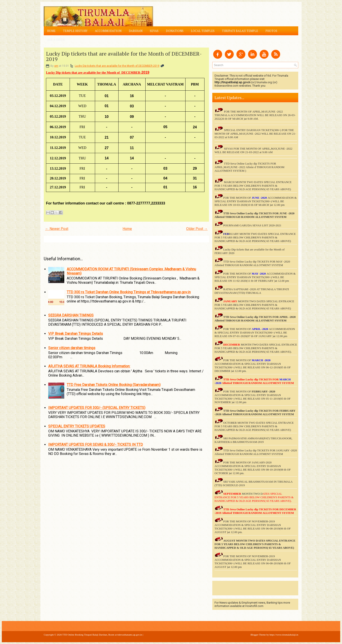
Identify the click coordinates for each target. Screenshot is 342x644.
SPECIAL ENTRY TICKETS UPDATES (77, 426)
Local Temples (203, 31)
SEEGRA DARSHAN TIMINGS (71, 315)
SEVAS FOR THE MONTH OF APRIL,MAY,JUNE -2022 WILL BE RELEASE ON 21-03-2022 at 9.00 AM (253, 150)
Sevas (154, 31)
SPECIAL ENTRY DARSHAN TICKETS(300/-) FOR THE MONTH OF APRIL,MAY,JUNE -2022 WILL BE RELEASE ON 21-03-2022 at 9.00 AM (255, 134)
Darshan (136, 31)
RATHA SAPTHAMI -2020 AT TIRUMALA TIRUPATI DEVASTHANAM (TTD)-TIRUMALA (252, 291)
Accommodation (108, 31)
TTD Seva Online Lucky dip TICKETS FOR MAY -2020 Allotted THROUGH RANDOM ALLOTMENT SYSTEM (252, 263)
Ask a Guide (56, 40)
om (56, 66)
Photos (271, 31)
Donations (175, 31)
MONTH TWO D (252, 494)
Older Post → (197, 229)
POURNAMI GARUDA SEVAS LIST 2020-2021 (252, 225)
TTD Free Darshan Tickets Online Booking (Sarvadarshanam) (114, 385)
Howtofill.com (254, 606)
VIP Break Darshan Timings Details (76, 334)
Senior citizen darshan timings (72, 348)
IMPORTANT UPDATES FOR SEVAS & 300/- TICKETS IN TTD (96, 445)
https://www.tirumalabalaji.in (284, 635)
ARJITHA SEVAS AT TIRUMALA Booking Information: (89, 366)
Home (51, 31)
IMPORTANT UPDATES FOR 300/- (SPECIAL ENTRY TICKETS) (97, 408)
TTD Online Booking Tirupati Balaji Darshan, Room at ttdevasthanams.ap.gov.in (102, 635)
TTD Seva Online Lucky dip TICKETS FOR (251, 317)
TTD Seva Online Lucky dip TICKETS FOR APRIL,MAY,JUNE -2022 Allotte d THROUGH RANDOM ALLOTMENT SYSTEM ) (249, 167)
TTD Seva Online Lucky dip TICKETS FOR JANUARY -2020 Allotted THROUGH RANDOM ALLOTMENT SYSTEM (256, 452)
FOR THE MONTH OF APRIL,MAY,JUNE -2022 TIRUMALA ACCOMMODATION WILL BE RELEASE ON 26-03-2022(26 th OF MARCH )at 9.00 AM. (255, 115)
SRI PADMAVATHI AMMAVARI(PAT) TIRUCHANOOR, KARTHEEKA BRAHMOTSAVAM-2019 (253, 440)
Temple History (75, 31)
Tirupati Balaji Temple (240, 31)
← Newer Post (57, 229)
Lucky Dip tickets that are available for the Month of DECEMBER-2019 (124, 56)
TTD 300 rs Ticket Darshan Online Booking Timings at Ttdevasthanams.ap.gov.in (129, 292)
